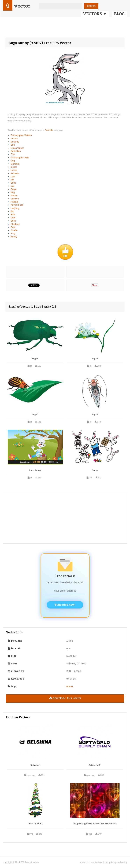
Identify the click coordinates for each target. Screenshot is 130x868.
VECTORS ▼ (95, 14)
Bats (13, 214)
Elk (12, 180)
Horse (14, 170)
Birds (13, 183)
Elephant (15, 224)
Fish (13, 154)
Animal (14, 139)
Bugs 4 (95, 414)
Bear (13, 227)
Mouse (14, 195)
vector (22, 6)
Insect (14, 167)
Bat (12, 211)
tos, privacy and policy (116, 862)
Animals (49, 130)
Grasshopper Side (20, 158)
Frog (13, 233)
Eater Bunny (35, 470)
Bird (13, 145)
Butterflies (16, 151)
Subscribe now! (65, 605)
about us (84, 862)
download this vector (65, 698)
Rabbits (14, 202)
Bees (13, 221)
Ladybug (15, 208)
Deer (13, 218)
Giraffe (14, 230)
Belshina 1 (35, 765)
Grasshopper (17, 148)
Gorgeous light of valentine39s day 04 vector (95, 824)
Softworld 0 (95, 765)
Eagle (14, 189)
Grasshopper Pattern (21, 135)
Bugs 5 (95, 359)
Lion (13, 177)
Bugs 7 (35, 414)
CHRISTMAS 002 (35, 824)
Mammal (15, 164)
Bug (13, 192)
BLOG (119, 14)
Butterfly (15, 142)
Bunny (14, 237)
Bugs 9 (35, 359)
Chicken (15, 199)
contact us (97, 862)
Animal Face (17, 205)
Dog (13, 161)
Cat (12, 186)
